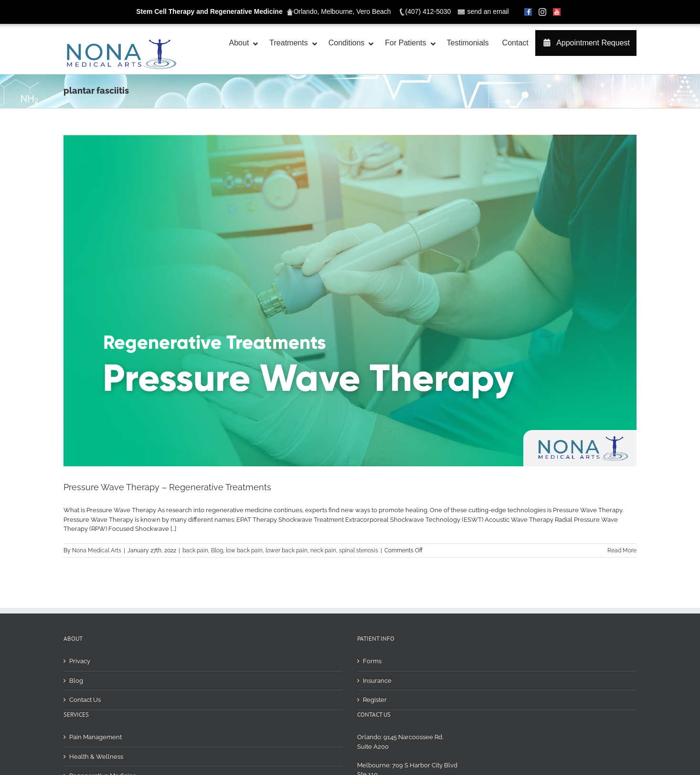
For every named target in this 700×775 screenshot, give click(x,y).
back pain (195, 550)
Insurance (377, 609)
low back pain (244, 550)
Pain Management (95, 666)
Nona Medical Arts (97, 550)
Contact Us (85, 629)
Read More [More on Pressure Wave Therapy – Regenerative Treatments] (622, 550)
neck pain (323, 550)
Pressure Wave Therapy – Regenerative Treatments (167, 487)
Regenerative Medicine (103, 705)
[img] (633, 752)
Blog (217, 550)
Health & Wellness (96, 685)
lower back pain (286, 550)
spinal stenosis (359, 550)
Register (375, 629)
